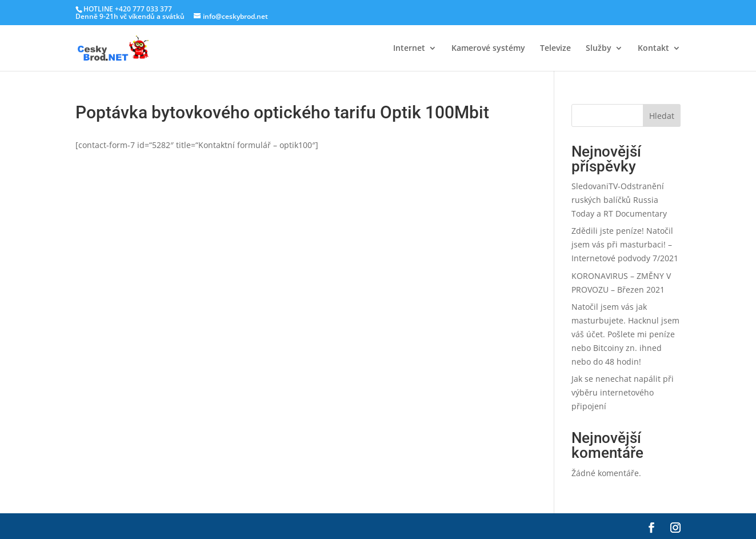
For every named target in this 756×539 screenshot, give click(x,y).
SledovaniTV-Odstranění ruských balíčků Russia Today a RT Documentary (619, 200)
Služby (599, 49)
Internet (409, 49)
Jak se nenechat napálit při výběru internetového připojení (623, 392)
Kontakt (653, 49)
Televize (555, 49)
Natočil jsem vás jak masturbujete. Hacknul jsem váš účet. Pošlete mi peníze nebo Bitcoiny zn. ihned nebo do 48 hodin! (625, 334)
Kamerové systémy (488, 49)
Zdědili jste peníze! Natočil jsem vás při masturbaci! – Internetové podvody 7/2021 (625, 244)
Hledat (662, 116)
